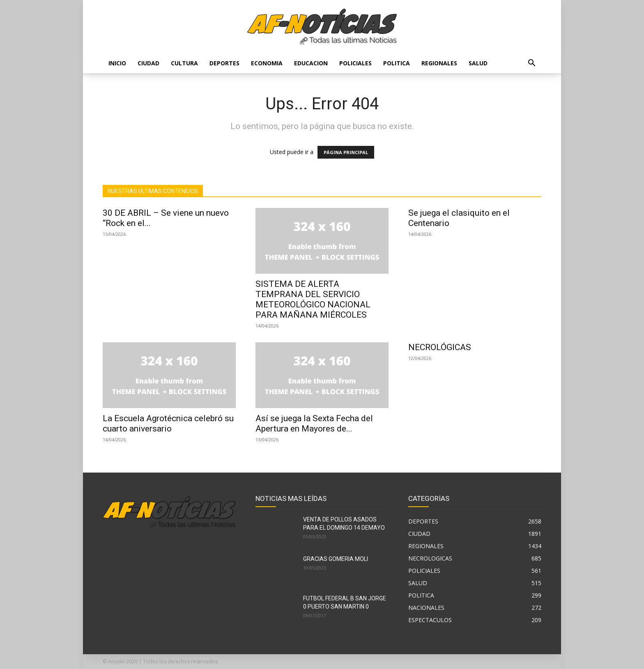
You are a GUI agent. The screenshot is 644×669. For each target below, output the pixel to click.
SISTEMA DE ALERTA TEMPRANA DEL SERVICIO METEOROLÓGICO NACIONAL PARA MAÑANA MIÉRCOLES (313, 299)
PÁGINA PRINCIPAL (346, 152)
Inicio (117, 63)
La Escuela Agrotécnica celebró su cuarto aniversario (168, 423)
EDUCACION (311, 63)
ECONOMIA (267, 63)
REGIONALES (439, 63)
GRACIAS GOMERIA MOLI (336, 559)
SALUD (478, 63)
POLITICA (397, 63)
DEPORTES (224, 63)
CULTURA (184, 63)
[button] (531, 64)
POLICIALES (355, 63)
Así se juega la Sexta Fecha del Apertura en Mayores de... (314, 423)
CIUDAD (148, 63)
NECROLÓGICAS (440, 347)
